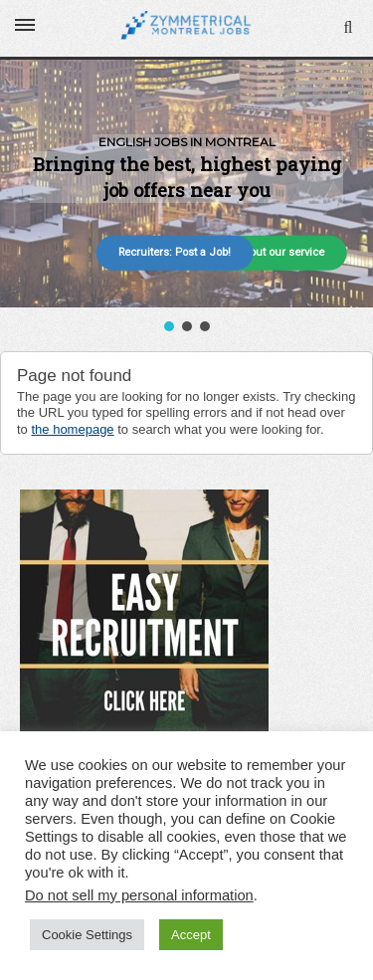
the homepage (72, 429)
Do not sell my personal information (139, 895)
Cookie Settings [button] (87, 935)
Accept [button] (191, 935)
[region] (186, 197)
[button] (169, 326)
